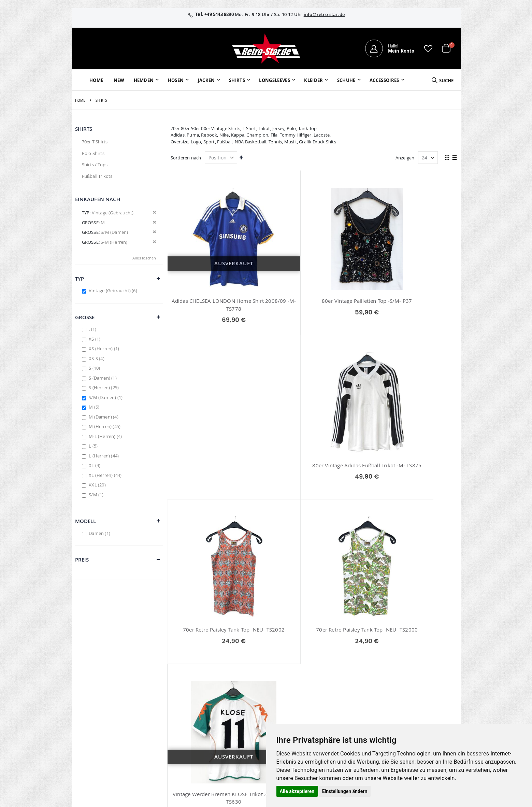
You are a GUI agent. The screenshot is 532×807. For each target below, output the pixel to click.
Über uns (339, 649)
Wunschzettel (220, 667)
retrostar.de (225, 722)
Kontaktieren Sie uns (351, 658)
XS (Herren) (105, 349)
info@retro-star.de (324, 14)
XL (95, 465)
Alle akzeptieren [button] (297, 791)
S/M (97, 495)
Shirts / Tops (95, 165)
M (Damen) (104, 417)
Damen (100, 533)
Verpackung (341, 694)
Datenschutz (404, 676)
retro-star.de (226, 707)
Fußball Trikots (97, 176)
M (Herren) (105, 426)
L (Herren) (105, 456)
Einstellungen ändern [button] (345, 791)
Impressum (402, 649)
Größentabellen (345, 667)
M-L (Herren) (106, 436)
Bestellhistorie (221, 658)
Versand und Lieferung (353, 676)
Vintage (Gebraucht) (114, 291)
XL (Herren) (106, 475)
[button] (428, 48)
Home (80, 101)
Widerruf (400, 667)
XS (95, 339)
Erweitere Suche (223, 676)
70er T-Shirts (95, 142)
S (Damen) (104, 378)
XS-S (97, 358)
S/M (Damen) (106, 397)
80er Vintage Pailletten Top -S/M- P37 (314, 301)
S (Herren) (105, 387)
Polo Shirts (93, 153)
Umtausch (340, 703)
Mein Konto (218, 649)
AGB (395, 658)
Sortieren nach (186, 158)
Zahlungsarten (344, 685)
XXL (98, 485)
